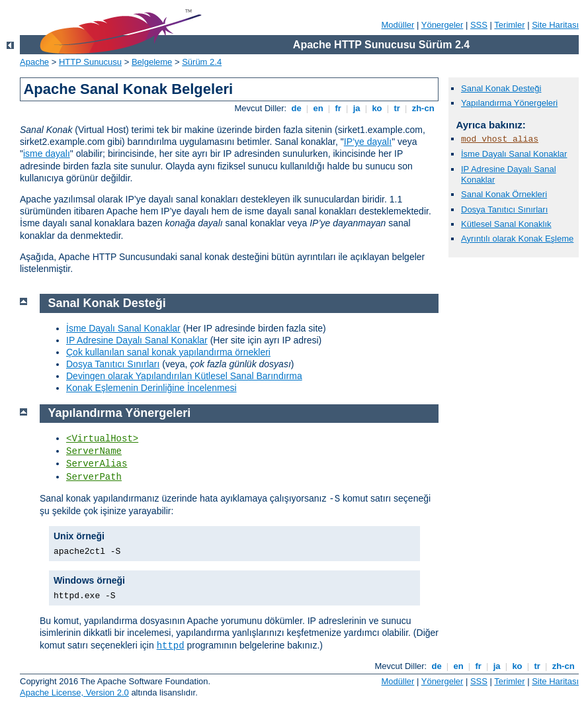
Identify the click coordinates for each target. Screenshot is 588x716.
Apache (34, 62)
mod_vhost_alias (500, 139)
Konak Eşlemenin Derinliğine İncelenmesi (151, 388)
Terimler (509, 25)
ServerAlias (97, 464)
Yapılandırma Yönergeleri (509, 103)
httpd (171, 646)
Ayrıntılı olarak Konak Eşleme (517, 239)
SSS (479, 25)
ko (377, 108)
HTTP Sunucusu (90, 62)
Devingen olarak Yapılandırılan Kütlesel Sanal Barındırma (184, 376)
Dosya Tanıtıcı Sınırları (504, 209)
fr (338, 108)
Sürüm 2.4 (202, 62)
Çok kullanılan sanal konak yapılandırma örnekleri (168, 352)
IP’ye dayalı (368, 142)
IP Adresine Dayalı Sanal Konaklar (137, 340)
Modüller (398, 25)
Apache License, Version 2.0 (74, 693)
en (318, 108)
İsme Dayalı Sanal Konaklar (514, 154)
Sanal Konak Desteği (501, 88)
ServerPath (94, 477)
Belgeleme (152, 62)
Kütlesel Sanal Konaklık (506, 224)
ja (357, 108)
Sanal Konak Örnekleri (504, 194)
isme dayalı (47, 154)
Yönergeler (442, 25)
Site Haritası (555, 25)
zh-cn (423, 108)
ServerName (94, 451)
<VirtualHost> (102, 439)
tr (397, 108)
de (296, 108)
